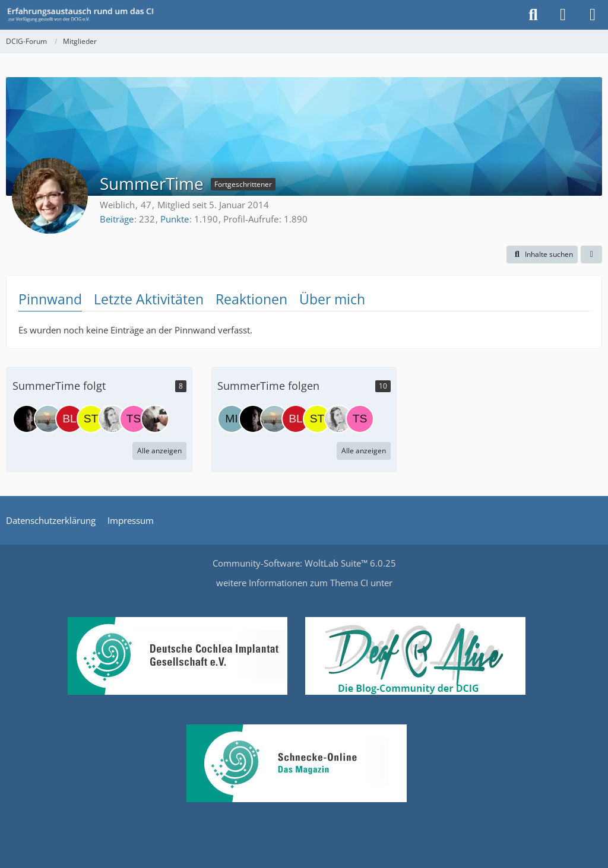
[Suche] (533, 15)
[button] (542, 255)
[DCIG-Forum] (84, 15)
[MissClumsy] (48, 419)
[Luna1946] (155, 419)
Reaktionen (251, 299)
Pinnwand (50, 299)
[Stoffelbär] (91, 419)
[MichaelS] (232, 419)
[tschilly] (134, 419)
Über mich (332, 299)
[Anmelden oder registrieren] (563, 15)
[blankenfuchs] (69, 419)
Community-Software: (304, 563)
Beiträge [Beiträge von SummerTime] (117, 219)
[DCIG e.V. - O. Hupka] (27, 419)
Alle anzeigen (159, 451)
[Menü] (593, 15)
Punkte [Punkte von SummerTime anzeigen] (175, 219)
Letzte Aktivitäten (149, 299)
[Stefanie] (112, 419)
